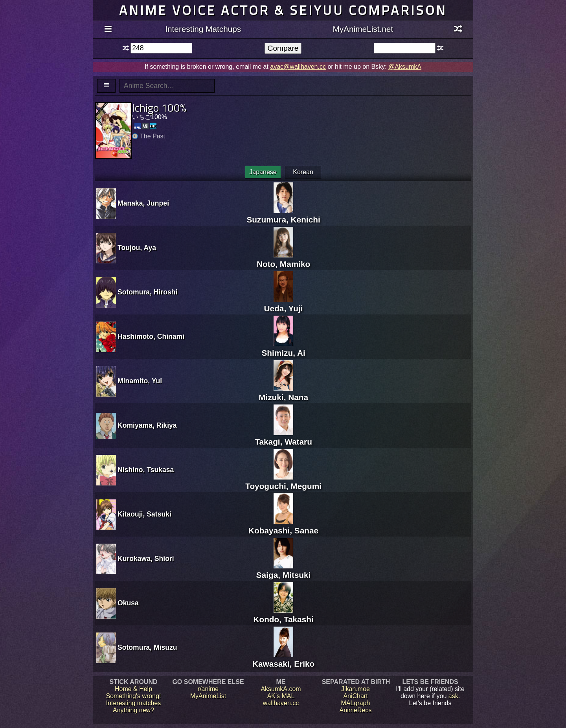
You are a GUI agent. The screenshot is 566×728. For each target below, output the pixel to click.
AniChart (355, 696)
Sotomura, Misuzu (147, 647)
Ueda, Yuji (284, 304)
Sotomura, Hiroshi (148, 292)
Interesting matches (134, 703)
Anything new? (133, 710)
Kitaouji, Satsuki (144, 514)
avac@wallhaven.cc (298, 67)
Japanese (263, 172)
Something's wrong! (133, 696)
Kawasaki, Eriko (283, 659)
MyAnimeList (208, 696)
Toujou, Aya (137, 248)
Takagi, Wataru (283, 437)
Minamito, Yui (140, 381)
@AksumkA (405, 67)
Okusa (128, 603)
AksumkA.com (281, 689)
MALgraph (356, 703)
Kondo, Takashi (283, 615)
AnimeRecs (356, 710)
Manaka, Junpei (143, 203)
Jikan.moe (356, 689)
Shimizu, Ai (283, 348)
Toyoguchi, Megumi (283, 481)
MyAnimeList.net (363, 29)
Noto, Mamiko (283, 259)
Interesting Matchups (203, 29)
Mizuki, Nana (283, 392)
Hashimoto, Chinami (151, 336)
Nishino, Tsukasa (146, 470)
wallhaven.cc (281, 703)
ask (453, 696)
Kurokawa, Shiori (146, 559)
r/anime (208, 689)
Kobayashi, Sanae (283, 526)
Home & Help (133, 689)
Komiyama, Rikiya (147, 425)
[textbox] (161, 48)
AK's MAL (281, 696)
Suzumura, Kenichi (283, 215)
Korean (303, 172)
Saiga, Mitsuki (284, 570)
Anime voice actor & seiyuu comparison (283, 10)
